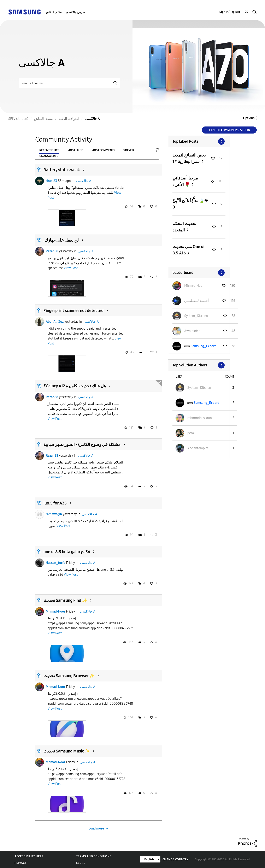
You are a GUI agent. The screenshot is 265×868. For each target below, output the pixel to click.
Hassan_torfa (55, 563)
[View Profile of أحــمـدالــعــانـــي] (197, 301)
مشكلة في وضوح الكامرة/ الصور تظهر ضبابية (82, 444)
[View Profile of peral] (191, 433)
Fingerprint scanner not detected (73, 311)
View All (199, 141)
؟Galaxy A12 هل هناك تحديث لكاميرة (75, 386)
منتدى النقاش (54, 12)
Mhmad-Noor (55, 611)
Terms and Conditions (94, 856)
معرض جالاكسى (76, 12)
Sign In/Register (230, 12)
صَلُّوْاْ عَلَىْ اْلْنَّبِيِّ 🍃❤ (190, 201)
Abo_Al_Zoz (55, 322)
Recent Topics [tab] (49, 150)
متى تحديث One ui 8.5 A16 (188, 250)
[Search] (69, 83)
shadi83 (51, 181)
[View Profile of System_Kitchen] (196, 316)
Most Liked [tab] (75, 150)
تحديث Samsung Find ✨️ (65, 600)
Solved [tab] (129, 150)
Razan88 (52, 251)
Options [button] (249, 118)
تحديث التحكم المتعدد (184, 227)
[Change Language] (150, 859)
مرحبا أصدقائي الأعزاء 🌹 (185, 181)
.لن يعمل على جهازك (61, 240)
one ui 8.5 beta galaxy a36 (67, 552)
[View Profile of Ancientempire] (198, 448)
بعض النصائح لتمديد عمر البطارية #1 (189, 158)
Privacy (20, 863)
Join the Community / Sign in (229, 130)
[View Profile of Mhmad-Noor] (194, 286)
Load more (96, 828)
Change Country (176, 859)
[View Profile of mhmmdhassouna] (200, 418)
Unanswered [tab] (49, 156)
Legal (81, 863)
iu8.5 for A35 (55, 503)
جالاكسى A (84, 181)
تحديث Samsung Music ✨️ (67, 751)
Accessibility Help (29, 856)
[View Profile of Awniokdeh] (192, 331)
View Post (71, 268)
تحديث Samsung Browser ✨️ (69, 676)
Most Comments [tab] (103, 150)
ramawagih (54, 514)
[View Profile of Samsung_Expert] (203, 346)
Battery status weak (62, 170)
